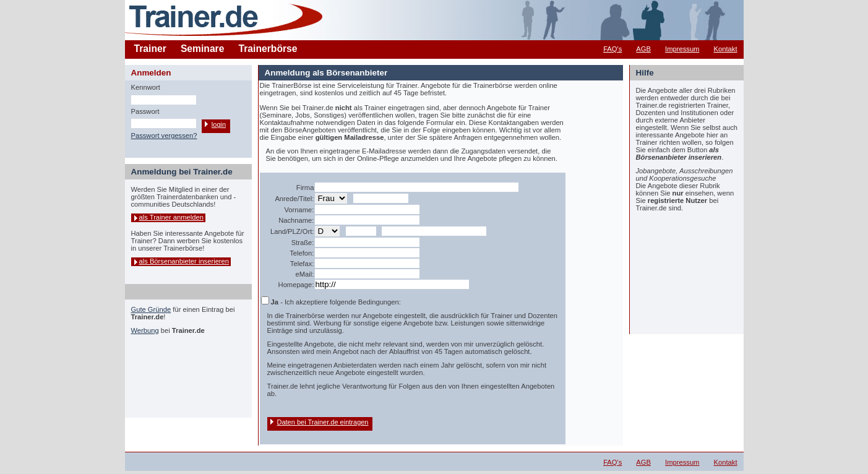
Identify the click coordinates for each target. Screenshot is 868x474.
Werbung (145, 330)
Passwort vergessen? (164, 136)
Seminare (203, 49)
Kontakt (726, 49)
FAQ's (612, 49)
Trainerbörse (268, 49)
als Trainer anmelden (171, 217)
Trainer (150, 49)
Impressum (682, 49)
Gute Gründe (151, 309)
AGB (643, 49)
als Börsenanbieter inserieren (184, 261)
